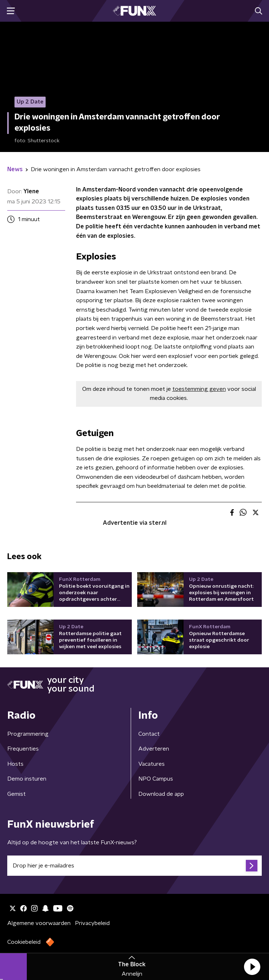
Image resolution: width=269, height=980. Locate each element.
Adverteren (154, 749)
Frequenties (23, 749)
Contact (149, 734)
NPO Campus (156, 779)
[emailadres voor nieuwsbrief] (134, 866)
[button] (252, 967)
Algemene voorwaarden (39, 923)
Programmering (28, 734)
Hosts (15, 764)
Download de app (161, 794)
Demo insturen (27, 779)
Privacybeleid (92, 923)
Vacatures (152, 764)
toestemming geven (199, 389)
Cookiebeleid (24, 942)
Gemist (16, 794)
